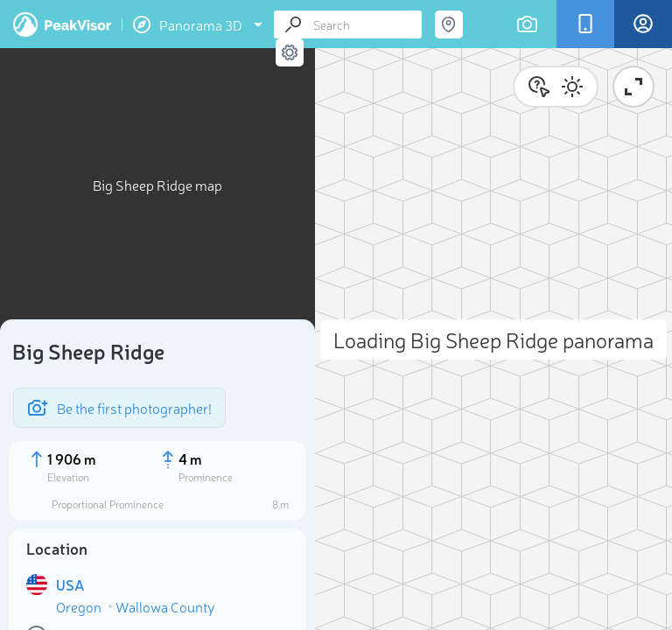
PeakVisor (62, 24)
